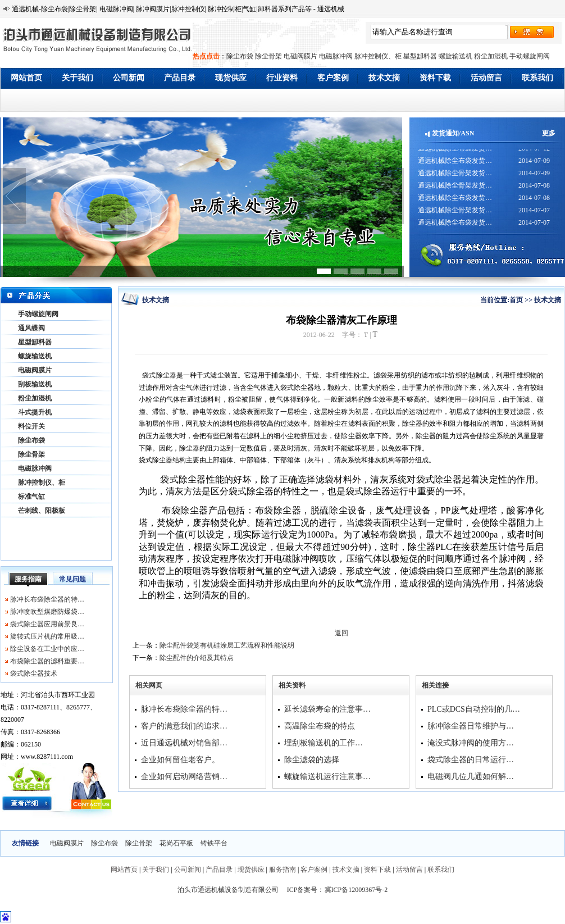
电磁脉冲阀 (336, 56)
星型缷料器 (420, 56)
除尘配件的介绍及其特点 (197, 658)
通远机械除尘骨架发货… (455, 176)
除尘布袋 (240, 56)
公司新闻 (129, 78)
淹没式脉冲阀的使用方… (471, 743)
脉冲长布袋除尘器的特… (47, 599)
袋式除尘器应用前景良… (47, 624)
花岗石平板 (176, 843)
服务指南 (28, 579)
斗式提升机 (35, 412)
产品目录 (180, 78)
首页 (516, 300)
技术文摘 (384, 78)
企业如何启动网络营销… (184, 777)
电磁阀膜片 (300, 56)
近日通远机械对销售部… (184, 743)
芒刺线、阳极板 (42, 511)
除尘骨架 (268, 56)
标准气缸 (31, 497)
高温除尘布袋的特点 (320, 726)
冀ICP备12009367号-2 (356, 890)
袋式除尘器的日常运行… (471, 760)
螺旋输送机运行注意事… (327, 777)
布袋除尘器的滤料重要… (47, 661)
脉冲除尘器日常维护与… (471, 726)
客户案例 (333, 78)
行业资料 (282, 78)
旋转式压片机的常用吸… (47, 636)
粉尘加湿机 (491, 56)
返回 (341, 633)
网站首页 (26, 78)
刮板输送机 (35, 384)
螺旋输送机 (455, 56)
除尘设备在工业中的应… (47, 649)
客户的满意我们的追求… (184, 726)
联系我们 (537, 78)
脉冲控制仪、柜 (378, 56)
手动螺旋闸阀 (530, 56)
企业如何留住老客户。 (180, 760)
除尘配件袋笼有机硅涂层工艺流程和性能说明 (227, 645)
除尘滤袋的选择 (312, 760)
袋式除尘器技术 (34, 673)
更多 (549, 133)
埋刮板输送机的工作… (323, 743)
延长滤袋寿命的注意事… (327, 709)
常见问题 (72, 579)
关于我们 (78, 78)
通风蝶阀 (31, 328)
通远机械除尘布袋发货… (455, 152)
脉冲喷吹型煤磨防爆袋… (47, 612)
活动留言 (486, 78)
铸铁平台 (214, 843)
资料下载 (435, 78)
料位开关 (31, 426)
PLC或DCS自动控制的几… (474, 709)
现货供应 (231, 78)
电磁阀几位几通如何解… (471, 777)
